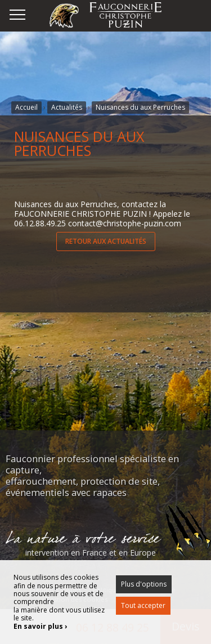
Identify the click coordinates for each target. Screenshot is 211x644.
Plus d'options (144, 584)
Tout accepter (143, 605)
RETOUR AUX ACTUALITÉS (106, 241)
